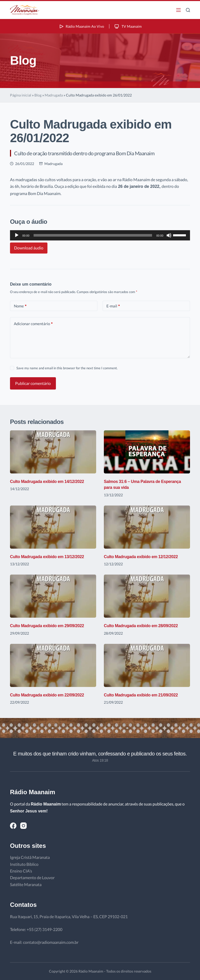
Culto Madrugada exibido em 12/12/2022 (145, 557)
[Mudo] (169, 235)
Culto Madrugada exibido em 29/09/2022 (52, 626)
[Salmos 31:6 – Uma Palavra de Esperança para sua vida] (147, 452)
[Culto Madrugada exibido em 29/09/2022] (53, 596)
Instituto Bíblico (24, 864)
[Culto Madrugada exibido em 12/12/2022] (147, 527)
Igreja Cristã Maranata (30, 857)
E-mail (113, 306)
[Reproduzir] (17, 235)
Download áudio (29, 248)
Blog (38, 95)
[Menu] (178, 10)
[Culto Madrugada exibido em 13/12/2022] (53, 527)
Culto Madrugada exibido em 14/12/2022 (52, 481)
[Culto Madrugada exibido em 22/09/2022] (53, 665)
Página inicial (21, 95)
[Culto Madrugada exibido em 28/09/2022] (147, 596)
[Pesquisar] (188, 10)
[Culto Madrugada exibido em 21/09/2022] (147, 665)
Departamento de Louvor (32, 877)
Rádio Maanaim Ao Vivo (80, 26)
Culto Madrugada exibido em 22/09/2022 (52, 695)
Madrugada (54, 95)
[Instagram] (23, 826)
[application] (100, 235)
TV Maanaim (130, 26)
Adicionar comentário (33, 324)
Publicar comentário (33, 383)
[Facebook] (13, 826)
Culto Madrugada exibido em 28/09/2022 (145, 626)
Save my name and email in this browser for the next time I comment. (67, 368)
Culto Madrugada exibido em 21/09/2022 (145, 695)
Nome (20, 306)
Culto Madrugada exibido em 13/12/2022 (52, 557)
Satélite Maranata (26, 884)
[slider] (93, 235)
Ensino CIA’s (21, 871)
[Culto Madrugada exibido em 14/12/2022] (53, 452)
